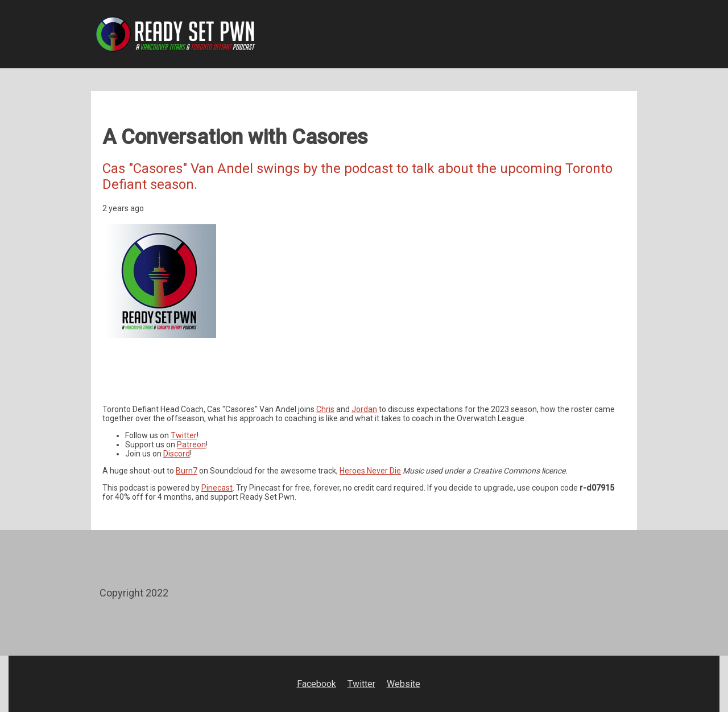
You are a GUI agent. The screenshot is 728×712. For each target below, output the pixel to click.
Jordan (364, 409)
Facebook (317, 684)
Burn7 (187, 471)
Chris (325, 409)
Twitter (184, 435)
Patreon (191, 445)
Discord (177, 454)
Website (404, 684)
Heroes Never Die (370, 471)
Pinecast (217, 488)
